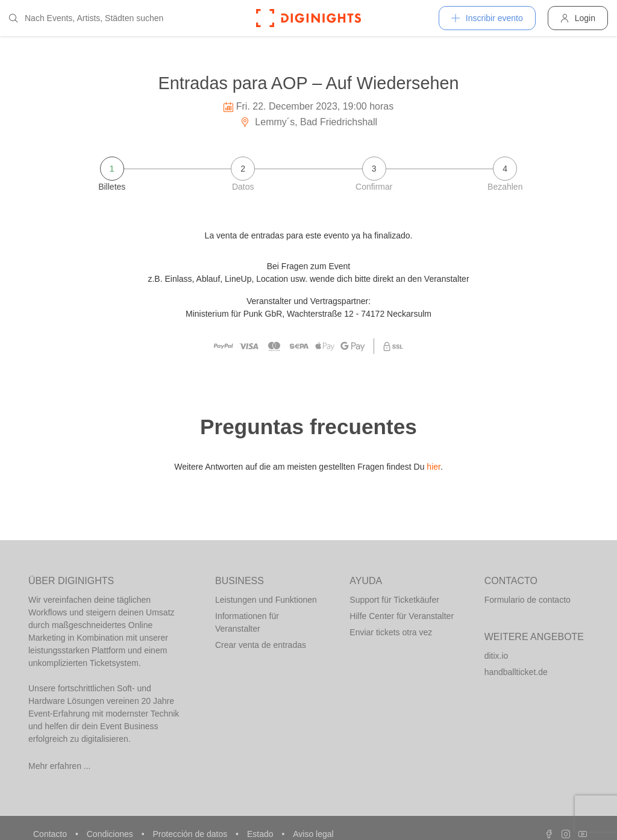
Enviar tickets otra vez (391, 632)
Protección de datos (191, 834)
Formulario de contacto (528, 600)
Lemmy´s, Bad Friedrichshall (308, 122)
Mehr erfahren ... (60, 766)
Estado (261, 834)
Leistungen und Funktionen (266, 600)
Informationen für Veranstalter (247, 622)
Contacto (51, 834)
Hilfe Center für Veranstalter (402, 616)
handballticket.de (516, 672)
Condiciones (111, 834)
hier (434, 467)
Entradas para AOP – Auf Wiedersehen (309, 83)
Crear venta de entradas (261, 645)
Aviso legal (313, 834)
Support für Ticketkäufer (394, 600)
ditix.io (496, 656)
